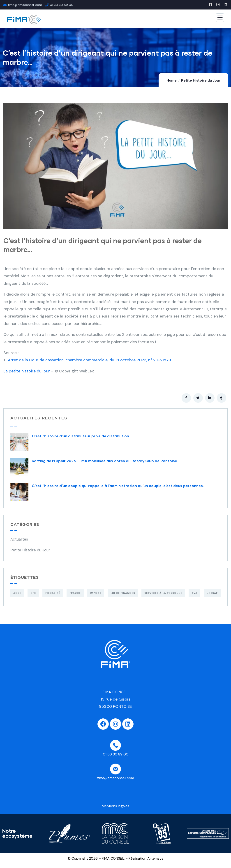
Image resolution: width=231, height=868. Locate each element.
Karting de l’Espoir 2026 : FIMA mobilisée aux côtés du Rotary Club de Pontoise (104, 461)
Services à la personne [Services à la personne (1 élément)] (163, 593)
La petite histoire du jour (27, 371)
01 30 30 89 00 (62, 5)
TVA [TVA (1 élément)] (194, 593)
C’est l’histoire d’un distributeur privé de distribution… (82, 436)
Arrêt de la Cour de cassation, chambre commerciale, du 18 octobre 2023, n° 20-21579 (89, 360)
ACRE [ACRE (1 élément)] (17, 593)
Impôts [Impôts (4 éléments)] (96, 593)
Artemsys (155, 858)
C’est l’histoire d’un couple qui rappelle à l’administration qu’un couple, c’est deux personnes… (119, 486)
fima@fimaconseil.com (25, 5)
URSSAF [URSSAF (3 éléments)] (212, 593)
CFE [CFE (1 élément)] (33, 593)
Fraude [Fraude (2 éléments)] (75, 593)
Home (172, 80)
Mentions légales (115, 806)
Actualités (19, 539)
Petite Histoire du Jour (201, 80)
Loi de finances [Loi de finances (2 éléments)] (123, 593)
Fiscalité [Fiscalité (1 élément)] (53, 593)
